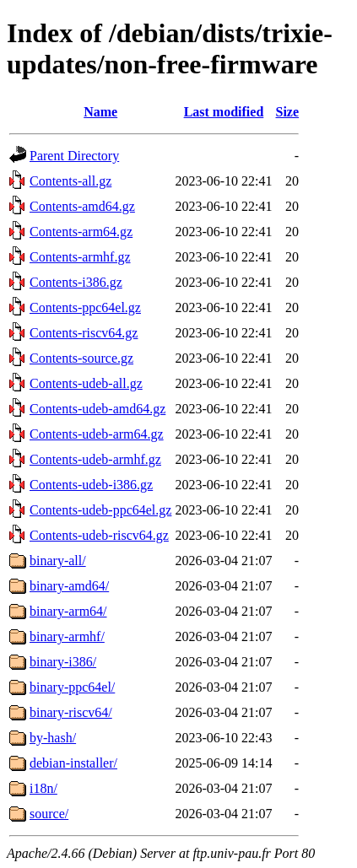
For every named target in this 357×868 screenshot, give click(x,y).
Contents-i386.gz (76, 282)
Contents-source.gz (81, 358)
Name (100, 112)
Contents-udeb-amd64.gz (97, 409)
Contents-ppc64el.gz (85, 307)
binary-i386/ (63, 662)
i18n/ (43, 788)
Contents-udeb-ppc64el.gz (100, 510)
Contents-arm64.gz (81, 232)
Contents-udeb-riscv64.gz (99, 535)
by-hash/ (53, 738)
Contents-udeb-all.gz (86, 383)
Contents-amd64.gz (82, 206)
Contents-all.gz (70, 181)
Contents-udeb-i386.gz (91, 485)
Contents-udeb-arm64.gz (97, 434)
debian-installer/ (73, 763)
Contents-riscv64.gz (84, 333)
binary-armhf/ (67, 636)
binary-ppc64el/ (72, 687)
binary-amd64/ (69, 586)
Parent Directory (74, 156)
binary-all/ (58, 561)
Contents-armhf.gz (80, 257)
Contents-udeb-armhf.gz (95, 459)
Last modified (224, 112)
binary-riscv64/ (71, 712)
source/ (49, 814)
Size (288, 112)
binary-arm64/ (68, 611)
